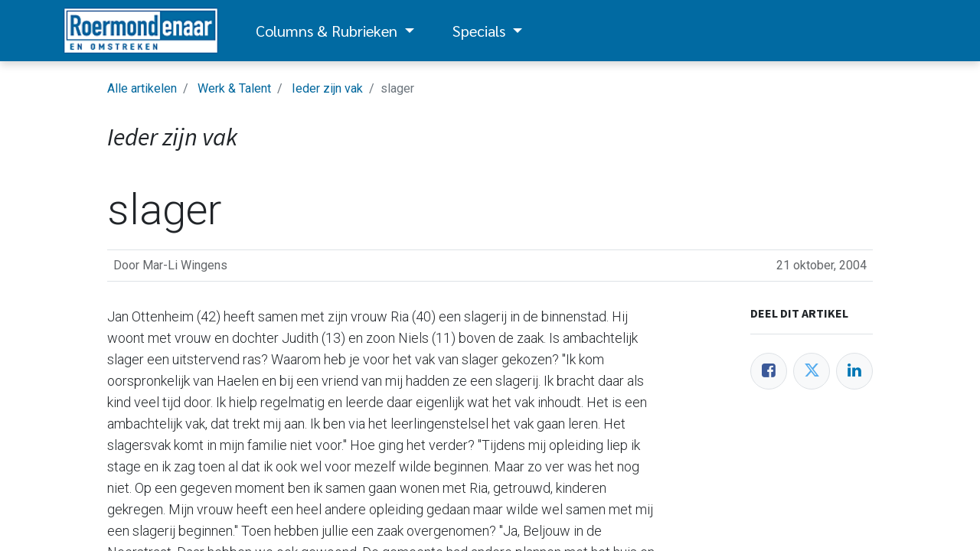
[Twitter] (812, 371)
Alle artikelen (142, 88)
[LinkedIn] (854, 371)
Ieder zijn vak (327, 88)
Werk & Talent (234, 88)
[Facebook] (769, 371)
